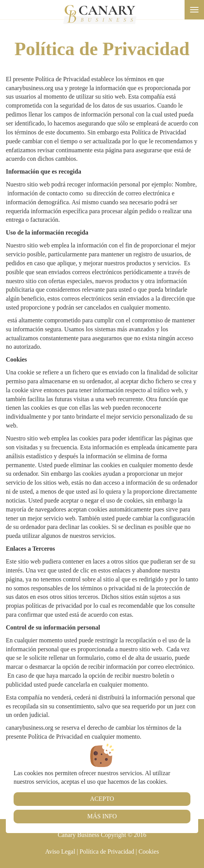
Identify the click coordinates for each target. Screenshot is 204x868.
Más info (102, 816)
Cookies (148, 851)
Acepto (102, 799)
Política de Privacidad (107, 851)
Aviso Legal (60, 851)
